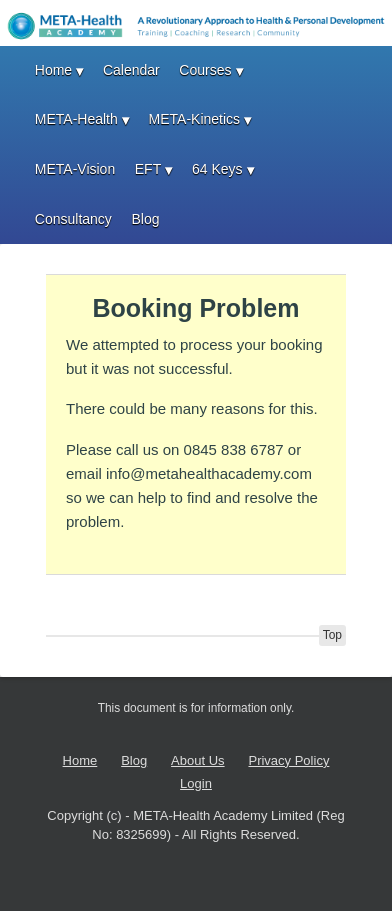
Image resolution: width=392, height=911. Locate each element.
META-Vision (75, 169)
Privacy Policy (288, 760)
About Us (197, 760)
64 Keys (217, 169)
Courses (205, 70)
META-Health (76, 119)
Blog (145, 219)
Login (196, 783)
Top (332, 635)
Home (53, 70)
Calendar (131, 70)
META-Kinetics (195, 119)
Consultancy (73, 219)
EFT (148, 169)
